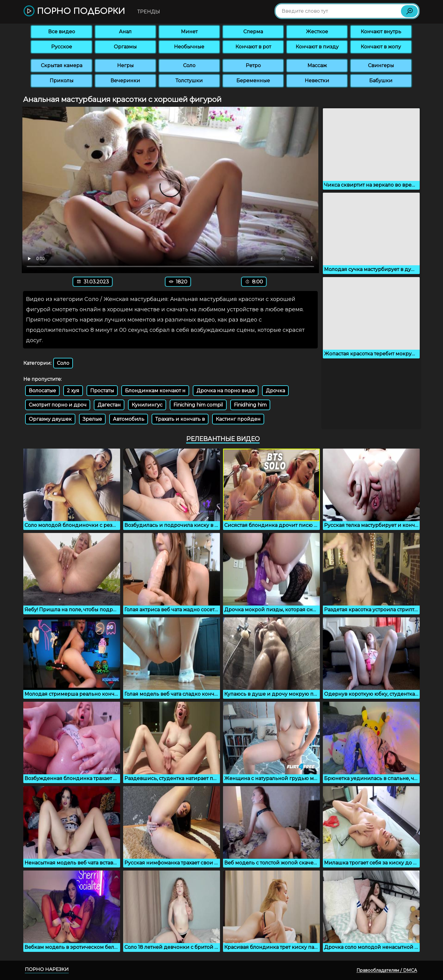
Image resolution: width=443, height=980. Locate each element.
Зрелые (92, 419)
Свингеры (381, 65)
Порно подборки (74, 11)
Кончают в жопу (381, 47)
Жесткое (317, 32)
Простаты (102, 391)
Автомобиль (129, 419)
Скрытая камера (62, 65)
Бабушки (381, 81)
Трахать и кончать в (180, 419)
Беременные (253, 81)
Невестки (317, 81)
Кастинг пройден (238, 419)
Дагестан (109, 405)
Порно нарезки (47, 969)
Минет (189, 32)
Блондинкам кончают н (155, 391)
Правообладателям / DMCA (387, 970)
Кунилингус (147, 405)
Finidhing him (250, 405)
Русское (62, 47)
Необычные (189, 47)
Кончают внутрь (381, 32)
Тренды (149, 12)
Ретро (253, 65)
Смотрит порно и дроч (58, 405)
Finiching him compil (198, 405)
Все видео (62, 32)
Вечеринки (125, 81)
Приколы (62, 81)
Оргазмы (125, 47)
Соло (189, 65)
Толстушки (189, 81)
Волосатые (42, 391)
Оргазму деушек (50, 419)
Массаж (317, 65)
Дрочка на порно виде (226, 391)
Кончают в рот (253, 47)
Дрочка (275, 391)
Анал (125, 32)
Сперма (253, 32)
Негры (125, 65)
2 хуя (73, 391)
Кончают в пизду (317, 47)
